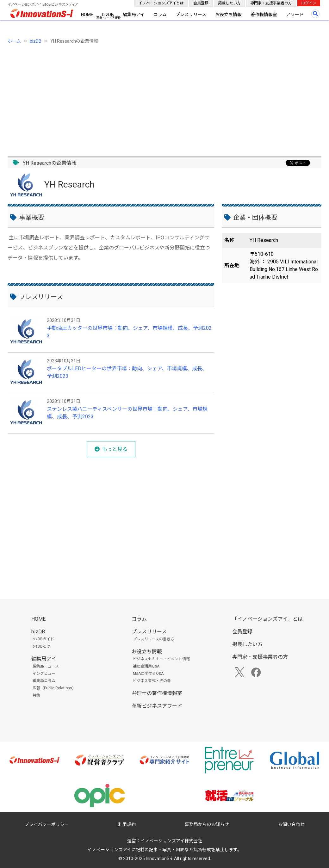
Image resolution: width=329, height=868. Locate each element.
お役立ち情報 (228, 15)
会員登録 (201, 3)
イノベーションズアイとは (161, 3)
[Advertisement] (164, 96)
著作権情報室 (264, 15)
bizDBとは (41, 646)
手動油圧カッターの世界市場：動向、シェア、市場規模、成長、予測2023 (129, 332)
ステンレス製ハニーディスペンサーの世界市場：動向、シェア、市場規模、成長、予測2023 (127, 413)
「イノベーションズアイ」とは (267, 619)
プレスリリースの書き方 (154, 639)
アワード (295, 15)
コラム (160, 15)
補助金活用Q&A (146, 666)
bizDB (108, 15)
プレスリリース (191, 15)
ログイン (309, 3)
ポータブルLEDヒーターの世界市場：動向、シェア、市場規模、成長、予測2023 (127, 372)
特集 (36, 695)
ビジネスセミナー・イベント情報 (161, 659)
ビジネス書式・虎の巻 (152, 681)
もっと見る (115, 449)
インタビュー (44, 674)
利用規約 (127, 824)
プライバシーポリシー (47, 824)
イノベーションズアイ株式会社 (171, 841)
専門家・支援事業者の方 (271, 3)
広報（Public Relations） (54, 688)
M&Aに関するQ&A (148, 674)
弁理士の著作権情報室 (157, 693)
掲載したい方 (229, 3)
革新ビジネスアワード (157, 706)
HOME (87, 15)
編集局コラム (44, 681)
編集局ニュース (46, 666)
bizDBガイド (43, 639)
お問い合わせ (291, 824)
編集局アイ (134, 15)
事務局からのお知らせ (207, 824)
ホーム (14, 41)
